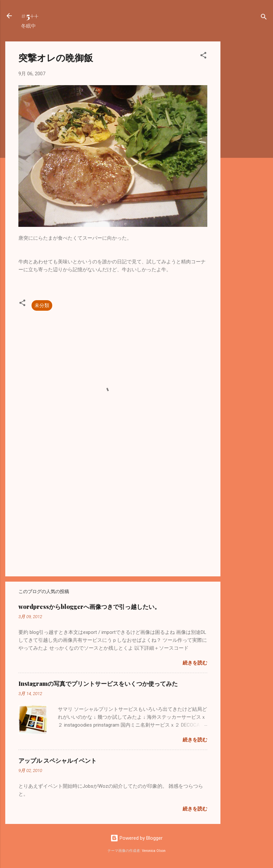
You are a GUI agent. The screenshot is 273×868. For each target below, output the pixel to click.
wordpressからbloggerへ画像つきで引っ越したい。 (89, 607)
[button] (203, 56)
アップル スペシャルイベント (57, 760)
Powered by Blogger (136, 838)
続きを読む (195, 663)
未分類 (42, 305)
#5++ (30, 16)
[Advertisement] (247, 140)
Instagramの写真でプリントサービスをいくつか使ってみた (98, 684)
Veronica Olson (154, 851)
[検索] (264, 18)
